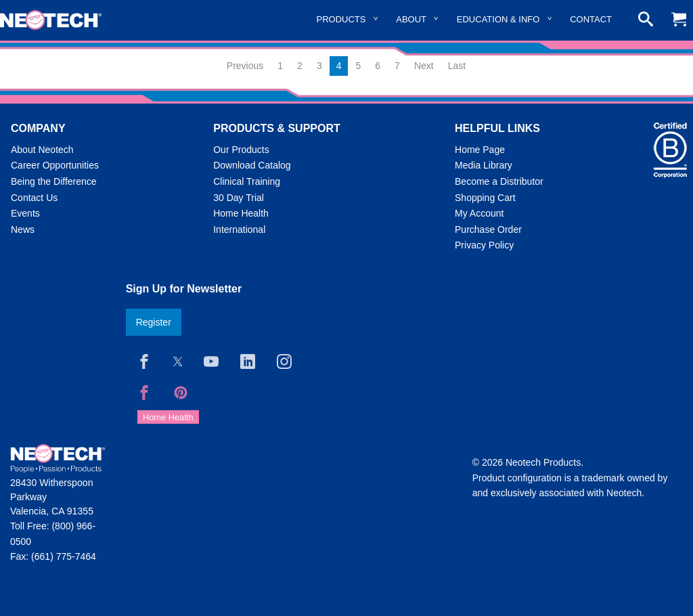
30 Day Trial (239, 198)
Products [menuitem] (341, 19)
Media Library (484, 165)
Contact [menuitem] (591, 19)
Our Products (241, 150)
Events (25, 213)
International (239, 229)
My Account (479, 213)
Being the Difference (54, 181)
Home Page (480, 150)
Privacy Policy (484, 245)
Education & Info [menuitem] (498, 19)
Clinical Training (247, 181)
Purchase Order (488, 229)
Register (154, 322)
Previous (245, 66)
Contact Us (34, 198)
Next (424, 66)
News (23, 229)
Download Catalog (252, 165)
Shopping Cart (485, 198)
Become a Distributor (499, 181)
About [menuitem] (411, 19)
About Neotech (42, 150)
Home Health (241, 213)
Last (457, 66)
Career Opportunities (55, 165)
